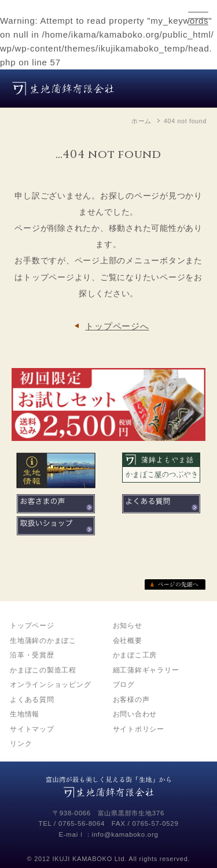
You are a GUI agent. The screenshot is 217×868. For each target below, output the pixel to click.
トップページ (32, 626)
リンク (21, 744)
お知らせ (128, 626)
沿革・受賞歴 (32, 655)
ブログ (124, 685)
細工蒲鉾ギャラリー (146, 670)
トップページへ (117, 326)
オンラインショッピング (50, 685)
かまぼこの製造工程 (43, 670)
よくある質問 (32, 700)
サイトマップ (32, 729)
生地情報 (25, 714)
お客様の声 (131, 700)
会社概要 (128, 641)
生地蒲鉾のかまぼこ (43, 641)
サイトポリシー (139, 729)
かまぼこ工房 (135, 655)
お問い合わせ (135, 714)
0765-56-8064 (82, 823)
